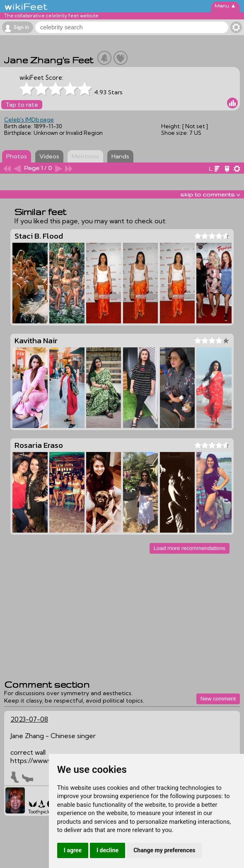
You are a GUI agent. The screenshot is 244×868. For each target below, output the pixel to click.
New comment (218, 699)
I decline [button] (108, 850)
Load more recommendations (190, 548)
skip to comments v (210, 194)
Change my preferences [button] (164, 850)
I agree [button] (73, 850)
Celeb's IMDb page (29, 120)
